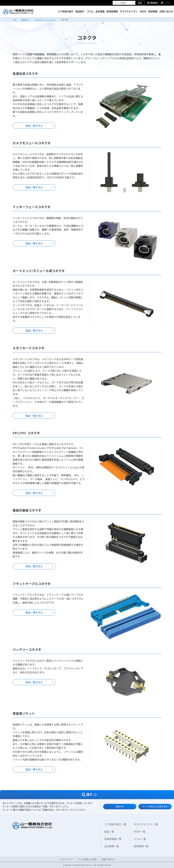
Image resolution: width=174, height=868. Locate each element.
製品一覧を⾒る (34, 126)
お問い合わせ (166, 11)
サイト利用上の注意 (87, 859)
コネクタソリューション (45, 20)
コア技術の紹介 (66, 11)
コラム (90, 11)
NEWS (143, 11)
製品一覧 (109, 832)
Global (154, 3)
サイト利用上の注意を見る (155, 806)
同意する (120, 806)
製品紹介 (80, 11)
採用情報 (153, 11)
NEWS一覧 (140, 832)
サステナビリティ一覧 (146, 824)
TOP (15, 20)
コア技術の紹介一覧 (115, 824)
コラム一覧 (140, 839)
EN (168, 3)
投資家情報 (112, 11)
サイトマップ (66, 859)
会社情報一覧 (112, 846)
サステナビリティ (129, 11)
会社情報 (100, 11)
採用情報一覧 (141, 846)
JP (162, 3)
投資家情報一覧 (113, 839)
